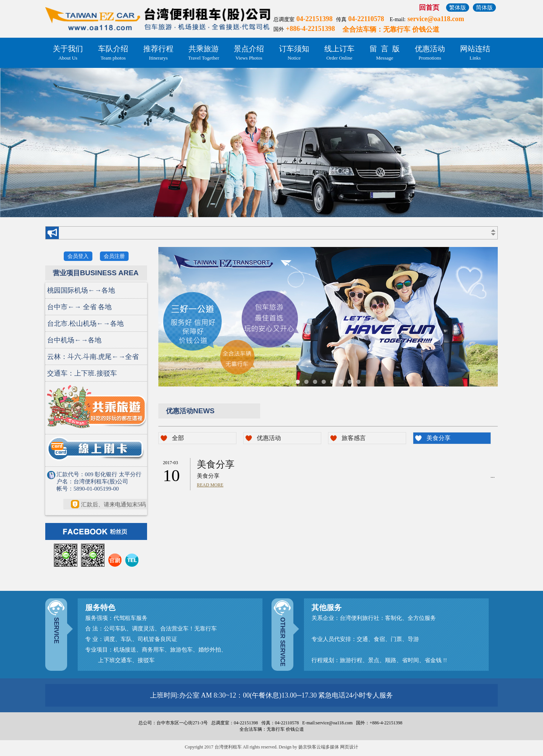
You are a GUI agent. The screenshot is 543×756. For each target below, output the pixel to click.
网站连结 (475, 53)
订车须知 (294, 53)
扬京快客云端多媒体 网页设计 (328, 747)
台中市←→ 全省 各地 (79, 307)
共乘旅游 (204, 53)
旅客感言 (354, 438)
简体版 (484, 8)
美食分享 (439, 438)
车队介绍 (113, 53)
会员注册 (114, 256)
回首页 (429, 8)
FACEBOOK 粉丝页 (97, 531)
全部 (178, 438)
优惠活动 (430, 53)
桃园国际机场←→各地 (81, 290)
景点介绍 (249, 53)
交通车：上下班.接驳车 (82, 373)
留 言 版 (385, 53)
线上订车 (339, 53)
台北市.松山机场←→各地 (85, 324)
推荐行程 (158, 53)
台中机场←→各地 (74, 340)
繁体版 (458, 8)
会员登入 (78, 256)
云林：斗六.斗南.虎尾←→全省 (93, 357)
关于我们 (68, 53)
